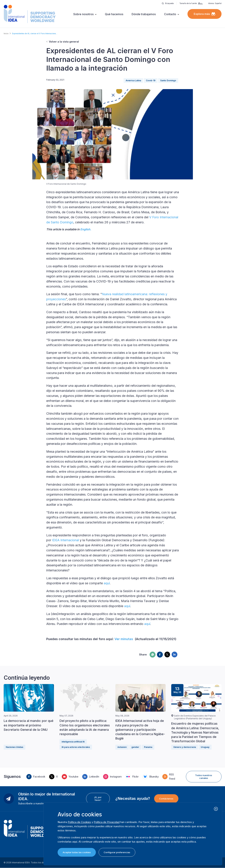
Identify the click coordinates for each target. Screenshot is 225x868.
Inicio (6, 33)
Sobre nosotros (83, 14)
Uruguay (205, 747)
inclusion (122, 747)
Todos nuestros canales (204, 777)
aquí (107, 583)
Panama (148, 747)
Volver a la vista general (64, 42)
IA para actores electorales (76, 747)
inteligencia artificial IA (73, 742)
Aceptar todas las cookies (77, 852)
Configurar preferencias (117, 852)
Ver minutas (124, 639)
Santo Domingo (168, 80)
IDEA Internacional (65, 540)
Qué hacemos (114, 14)
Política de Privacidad (107, 822)
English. (86, 229)
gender (135, 747)
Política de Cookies (79, 822)
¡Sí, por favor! (98, 799)
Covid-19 (151, 80)
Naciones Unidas (14, 747)
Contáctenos (166, 799)
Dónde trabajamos (144, 14)
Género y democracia (185, 747)
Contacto (170, 14)
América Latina (133, 80)
